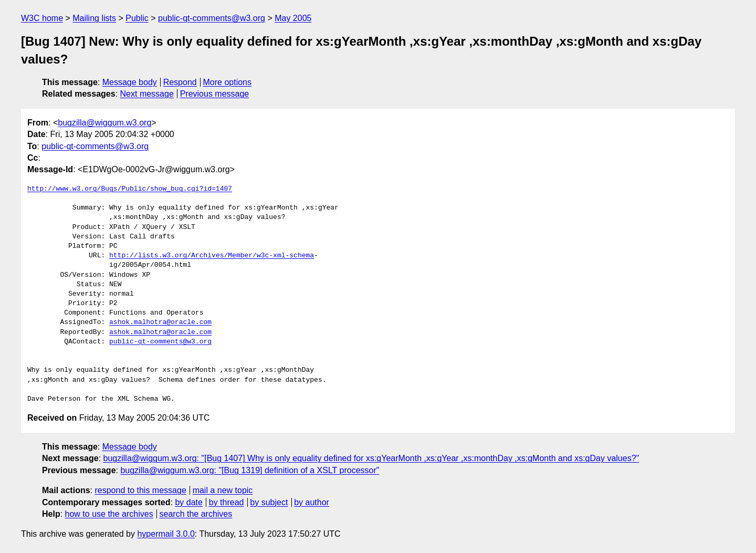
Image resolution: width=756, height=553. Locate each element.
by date (188, 502)
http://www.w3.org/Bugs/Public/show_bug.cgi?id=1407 (130, 189)
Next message (147, 94)
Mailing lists (94, 18)
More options (228, 82)
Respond (180, 82)
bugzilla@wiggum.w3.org (104, 123)
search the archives (196, 514)
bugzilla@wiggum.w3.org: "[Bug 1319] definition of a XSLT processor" (250, 470)
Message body (130, 82)
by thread (227, 502)
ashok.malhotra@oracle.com (160, 322)
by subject (269, 502)
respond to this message (140, 490)
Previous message (215, 94)
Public (137, 18)
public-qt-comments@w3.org (212, 18)
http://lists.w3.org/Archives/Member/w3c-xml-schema (212, 256)
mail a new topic (223, 490)
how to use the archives (109, 514)
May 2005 (293, 18)
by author (312, 502)
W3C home (42, 18)
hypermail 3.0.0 (166, 534)
